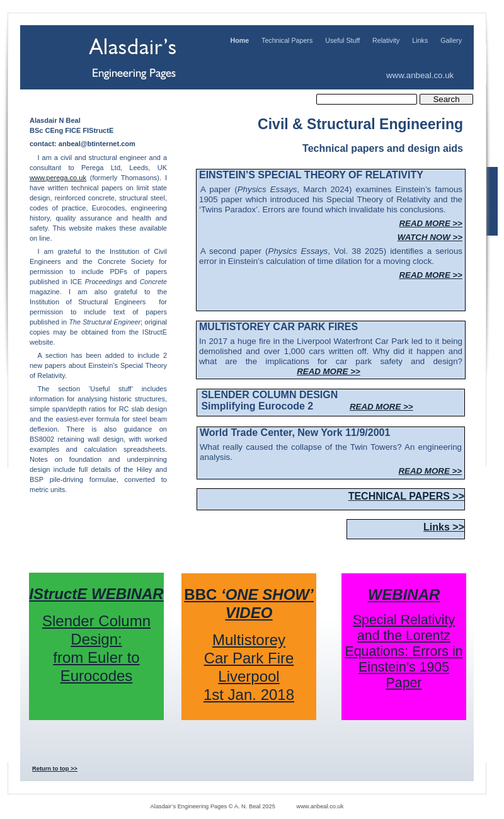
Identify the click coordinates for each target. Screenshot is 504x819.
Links (420, 40)
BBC (249, 604)
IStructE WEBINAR (96, 594)
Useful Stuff (342, 40)
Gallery (451, 40)
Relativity (386, 40)
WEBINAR (404, 594)
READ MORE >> (329, 371)
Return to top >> (55, 769)
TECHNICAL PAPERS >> (406, 496)
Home (239, 40)
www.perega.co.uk (58, 178)
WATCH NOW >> (430, 237)
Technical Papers (287, 40)
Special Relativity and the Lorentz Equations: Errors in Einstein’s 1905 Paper (404, 651)
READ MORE (431, 223)
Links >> (444, 527)
